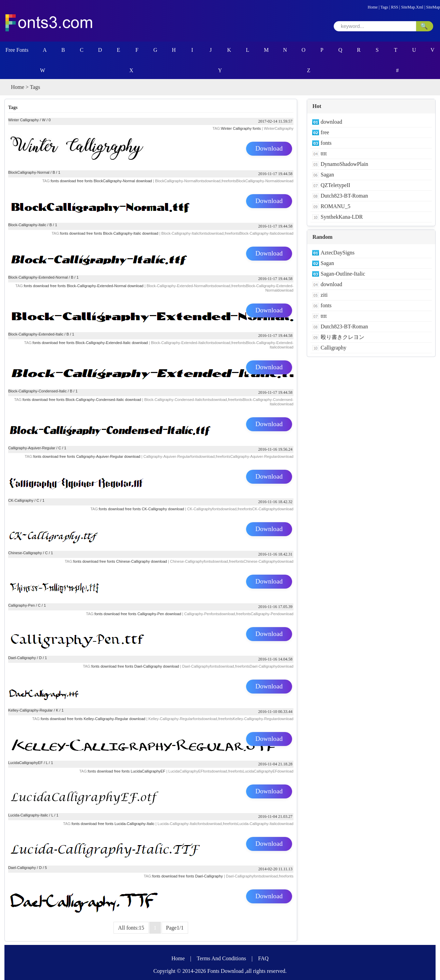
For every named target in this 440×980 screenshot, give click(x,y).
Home (373, 7)
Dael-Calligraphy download (157, 666)
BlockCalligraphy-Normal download (123, 181)
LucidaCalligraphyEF (26, 763)
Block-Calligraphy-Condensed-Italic (37, 391)
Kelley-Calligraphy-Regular (31, 710)
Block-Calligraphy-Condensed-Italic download (103, 400)
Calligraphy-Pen (21, 605)
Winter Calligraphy (24, 120)
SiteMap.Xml (412, 7)
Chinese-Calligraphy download (142, 561)
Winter (226, 128)
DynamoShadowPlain (345, 164)
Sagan (327, 175)
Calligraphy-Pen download (159, 614)
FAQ (263, 958)
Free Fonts (17, 50)
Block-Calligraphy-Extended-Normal (38, 277)
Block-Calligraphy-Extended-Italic (36, 334)
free (117, 771)
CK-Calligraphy (21, 500)
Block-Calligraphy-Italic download (131, 233)
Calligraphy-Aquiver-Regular (32, 448)
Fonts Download (225, 971)
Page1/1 (175, 928)
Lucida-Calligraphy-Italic (28, 815)
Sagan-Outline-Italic (343, 274)
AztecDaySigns (338, 253)
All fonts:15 (131, 928)
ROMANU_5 (336, 206)
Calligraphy (242, 128)
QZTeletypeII (336, 185)
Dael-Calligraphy (22, 658)
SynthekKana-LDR (342, 217)
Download (269, 149)
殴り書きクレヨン (343, 337)
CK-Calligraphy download (163, 509)
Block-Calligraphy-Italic (27, 225)
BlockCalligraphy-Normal (29, 172)
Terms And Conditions (221, 958)
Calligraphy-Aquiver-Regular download (108, 456)
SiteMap (433, 7)
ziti (324, 295)
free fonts (85, 181)
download (105, 771)
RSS (395, 7)
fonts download (63, 181)
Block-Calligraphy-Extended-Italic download (112, 343)
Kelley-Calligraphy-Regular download (114, 719)
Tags (384, 7)
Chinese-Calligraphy (25, 553)
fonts (257, 128)
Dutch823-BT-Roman (344, 196)
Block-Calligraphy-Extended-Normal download (105, 286)
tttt (324, 153)
